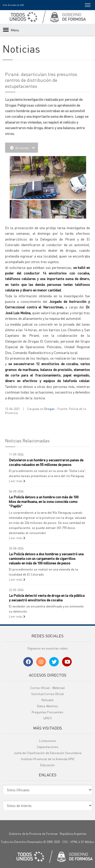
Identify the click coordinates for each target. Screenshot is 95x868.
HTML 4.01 (77, 842)
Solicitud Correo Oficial (48, 694)
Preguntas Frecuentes (48, 712)
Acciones (22, 148)
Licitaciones (48, 741)
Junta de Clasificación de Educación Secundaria (48, 753)
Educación (48, 765)
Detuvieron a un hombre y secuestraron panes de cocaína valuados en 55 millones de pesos (46, 462)
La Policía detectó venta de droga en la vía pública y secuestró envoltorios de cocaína (47, 598)
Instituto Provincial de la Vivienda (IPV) (48, 759)
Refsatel (48, 700)
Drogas (50, 409)
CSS (65, 842)
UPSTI (48, 718)
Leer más (17, 481)
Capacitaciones (48, 747)
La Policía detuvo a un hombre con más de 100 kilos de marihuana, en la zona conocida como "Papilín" (44, 501)
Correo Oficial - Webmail (48, 688)
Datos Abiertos (48, 706)
